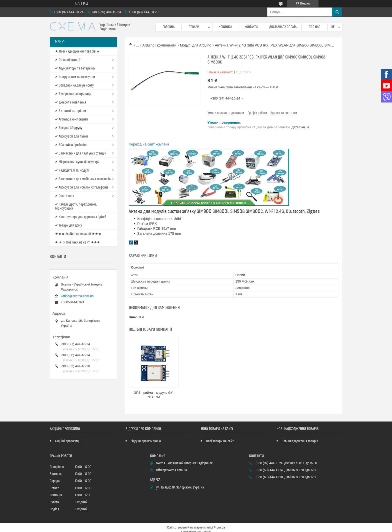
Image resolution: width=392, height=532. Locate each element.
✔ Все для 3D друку (69, 128)
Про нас (314, 27)
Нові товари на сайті (220, 441)
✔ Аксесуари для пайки (71, 136)
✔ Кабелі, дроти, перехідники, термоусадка (76, 206)
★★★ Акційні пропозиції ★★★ (78, 234)
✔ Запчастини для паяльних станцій (81, 153)
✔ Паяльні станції (68, 60)
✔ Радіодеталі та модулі (72, 170)
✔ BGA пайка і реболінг (71, 145)
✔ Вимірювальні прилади (73, 94)
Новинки (225, 27)
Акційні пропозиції (68, 441)
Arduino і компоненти (159, 45)
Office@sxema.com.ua (77, 296)
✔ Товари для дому (68, 225)
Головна (168, 27)
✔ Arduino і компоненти (71, 119)
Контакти (251, 27)
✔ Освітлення (64, 196)
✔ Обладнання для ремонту (74, 85)
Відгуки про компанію (146, 441)
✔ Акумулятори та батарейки (75, 68)
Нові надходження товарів (300, 441)
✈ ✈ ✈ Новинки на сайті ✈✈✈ (77, 242)
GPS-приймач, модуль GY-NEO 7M (154, 395)
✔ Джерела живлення (70, 102)
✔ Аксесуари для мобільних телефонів (82, 187)
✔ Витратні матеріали (70, 111)
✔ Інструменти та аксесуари (75, 77)
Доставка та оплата (283, 27)
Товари (194, 27)
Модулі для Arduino (196, 45)
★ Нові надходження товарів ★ (77, 51)
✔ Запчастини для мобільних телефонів (83, 179)
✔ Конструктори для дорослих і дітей (81, 217)
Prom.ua (219, 527)
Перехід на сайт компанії (149, 144)
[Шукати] (337, 12)
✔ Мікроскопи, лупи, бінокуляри (77, 162)
